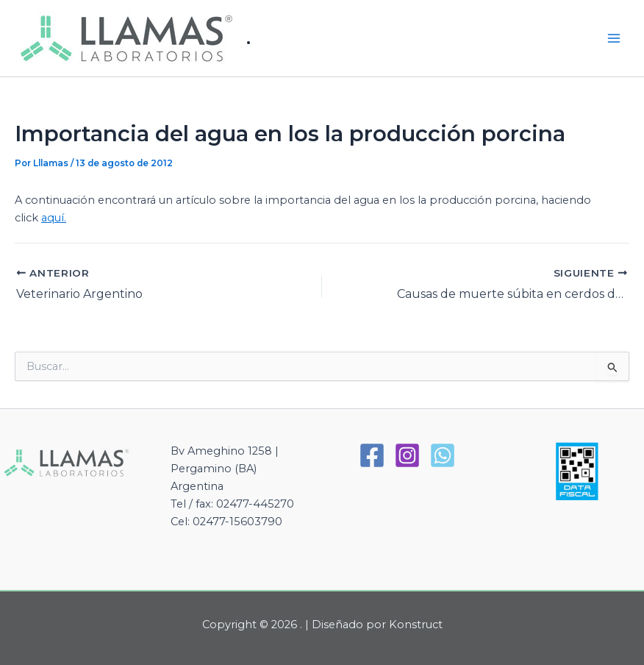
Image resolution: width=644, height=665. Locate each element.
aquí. (54, 218)
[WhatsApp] (443, 455)
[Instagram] (407, 455)
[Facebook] (372, 455)
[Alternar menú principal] (614, 38)
